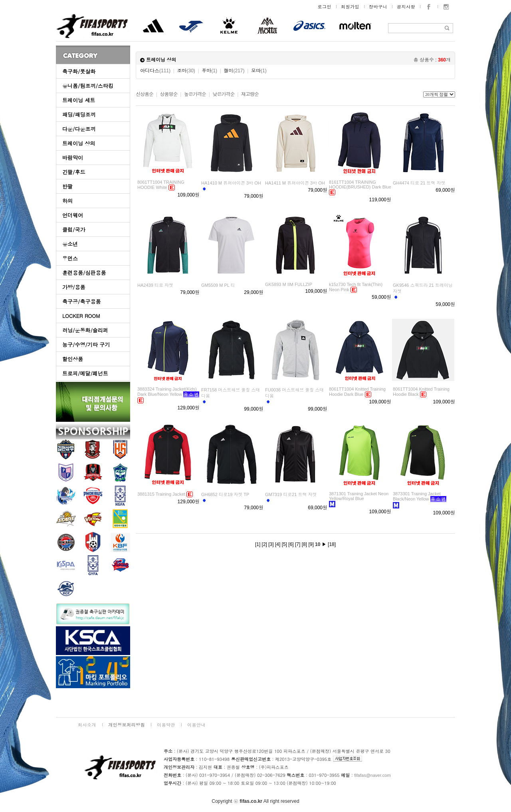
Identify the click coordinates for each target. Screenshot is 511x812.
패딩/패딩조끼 (79, 114)
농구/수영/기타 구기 (86, 344)
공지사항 (406, 7)
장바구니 (378, 7)
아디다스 (155, 71)
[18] (332, 544)
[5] (284, 544)
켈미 (234, 71)
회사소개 (87, 725)
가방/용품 (74, 287)
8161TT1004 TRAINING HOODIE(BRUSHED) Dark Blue (360, 185)
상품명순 (168, 94)
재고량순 (250, 94)
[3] (271, 544)
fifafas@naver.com (372, 775)
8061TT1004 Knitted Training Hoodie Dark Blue (357, 392)
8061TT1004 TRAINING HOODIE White (161, 185)
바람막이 (73, 158)
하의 (67, 201)
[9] (311, 544)
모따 (259, 71)
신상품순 (145, 94)
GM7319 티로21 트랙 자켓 (291, 494)
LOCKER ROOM (81, 316)
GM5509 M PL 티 (218, 285)
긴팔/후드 (74, 172)
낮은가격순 (223, 94)
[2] (264, 544)
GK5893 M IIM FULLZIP (289, 284)
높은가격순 (195, 94)
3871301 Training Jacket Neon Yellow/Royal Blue (359, 496)
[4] (278, 544)
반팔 (67, 186)
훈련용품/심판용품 (84, 273)
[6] (291, 544)
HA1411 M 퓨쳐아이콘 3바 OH (295, 183)
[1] (258, 544)
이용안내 (196, 725)
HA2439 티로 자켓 (155, 285)
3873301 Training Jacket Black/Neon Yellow (417, 496)
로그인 (325, 7)
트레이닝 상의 (79, 143)
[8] (304, 544)
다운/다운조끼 (79, 129)
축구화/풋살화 (79, 71)
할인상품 (73, 359)
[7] (298, 544)
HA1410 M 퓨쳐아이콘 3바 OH (231, 183)
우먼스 (70, 258)
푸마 (209, 71)
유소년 (70, 244)
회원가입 (350, 7)
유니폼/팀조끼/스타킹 (88, 86)
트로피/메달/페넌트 (85, 373)
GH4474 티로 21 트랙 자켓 (419, 183)
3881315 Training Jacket (161, 494)
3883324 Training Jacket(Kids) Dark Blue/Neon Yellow (167, 392)
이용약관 (166, 725)
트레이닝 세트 (79, 100)
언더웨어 (73, 215)
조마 (186, 71)
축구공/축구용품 (81, 301)
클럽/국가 (74, 229)
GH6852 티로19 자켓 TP (225, 494)
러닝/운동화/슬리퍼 (85, 330)
